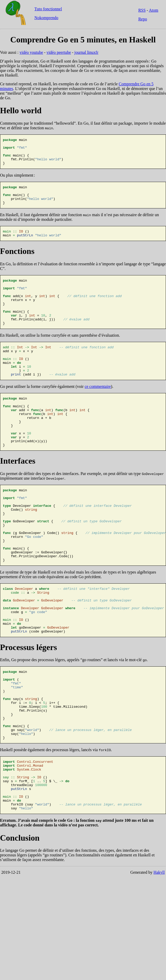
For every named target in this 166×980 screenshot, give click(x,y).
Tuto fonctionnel (48, 9)
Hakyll (159, 957)
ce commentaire (98, 413)
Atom (154, 10)
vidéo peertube (59, 52)
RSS (142, 10)
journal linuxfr (86, 52)
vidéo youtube (31, 52)
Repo (143, 19)
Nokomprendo (46, 18)
